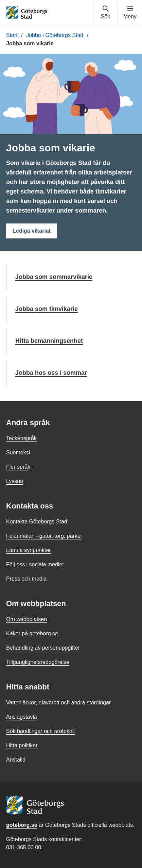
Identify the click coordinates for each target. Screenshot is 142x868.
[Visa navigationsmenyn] (130, 13)
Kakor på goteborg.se (32, 633)
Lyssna (15, 481)
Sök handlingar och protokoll (40, 731)
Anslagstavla (22, 717)
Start (12, 35)
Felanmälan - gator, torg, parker (44, 536)
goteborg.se (22, 825)
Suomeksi (18, 453)
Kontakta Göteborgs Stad (37, 522)
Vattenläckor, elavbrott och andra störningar (58, 703)
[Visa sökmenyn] (105, 13)
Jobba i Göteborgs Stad (55, 35)
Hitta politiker (22, 745)
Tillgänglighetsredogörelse (38, 662)
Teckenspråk (21, 438)
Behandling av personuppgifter (43, 648)
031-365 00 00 (24, 847)
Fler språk (18, 467)
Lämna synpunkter (29, 550)
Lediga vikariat (32, 231)
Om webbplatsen (26, 619)
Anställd (16, 760)
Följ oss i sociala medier (35, 564)
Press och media (26, 579)
